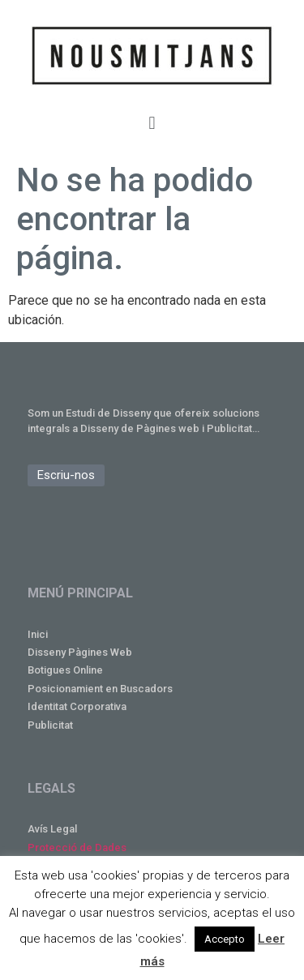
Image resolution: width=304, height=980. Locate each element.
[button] (152, 123)
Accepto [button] (225, 939)
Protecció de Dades (77, 847)
